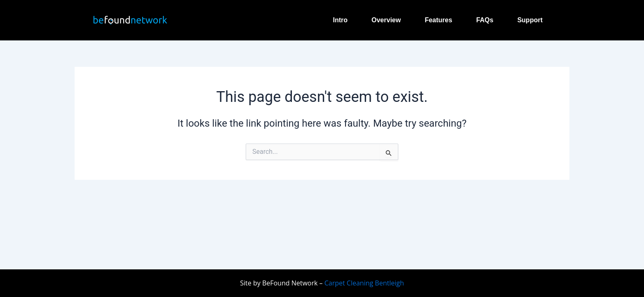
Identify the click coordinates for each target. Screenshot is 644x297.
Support (530, 20)
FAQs (485, 20)
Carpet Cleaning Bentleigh (363, 283)
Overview (386, 20)
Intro (340, 20)
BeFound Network (290, 283)
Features (438, 20)
